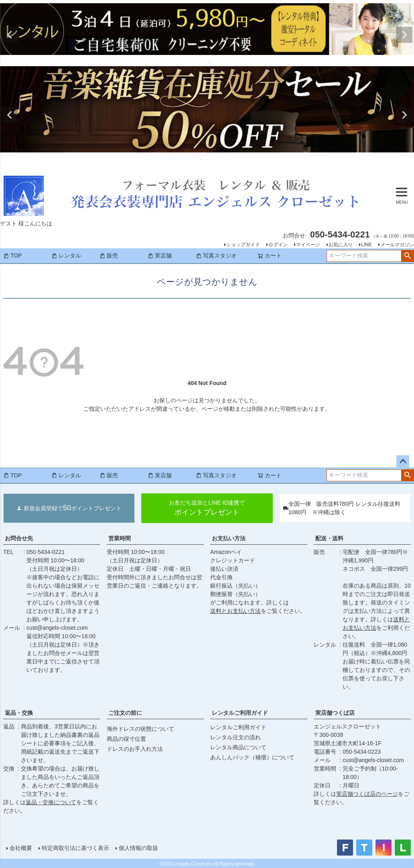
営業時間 (120, 538)
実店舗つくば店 (335, 713)
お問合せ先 (19, 538)
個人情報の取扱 (138, 848)
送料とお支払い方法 (235, 611)
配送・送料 (329, 538)
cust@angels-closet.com (57, 628)
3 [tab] (213, 160)
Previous (10, 35)
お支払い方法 (229, 538)
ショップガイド (243, 245)
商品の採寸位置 (126, 739)
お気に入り (341, 245)
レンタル (66, 256)
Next (404, 35)
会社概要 (21, 848)
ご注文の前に (125, 713)
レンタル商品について (238, 747)
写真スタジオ (216, 256)
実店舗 (160, 256)
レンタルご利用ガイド (240, 713)
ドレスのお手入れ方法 (135, 749)
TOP (13, 256)
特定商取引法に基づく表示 (75, 848)
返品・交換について (51, 802)
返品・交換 (19, 713)
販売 (109, 256)
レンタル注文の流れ (235, 737)
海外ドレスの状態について (140, 729)
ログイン (278, 245)
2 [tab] (210, 62)
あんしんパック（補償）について (252, 757)
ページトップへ (403, 462)
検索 (407, 256)
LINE (366, 245)
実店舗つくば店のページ (367, 794)
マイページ (308, 245)
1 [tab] (205, 62)
